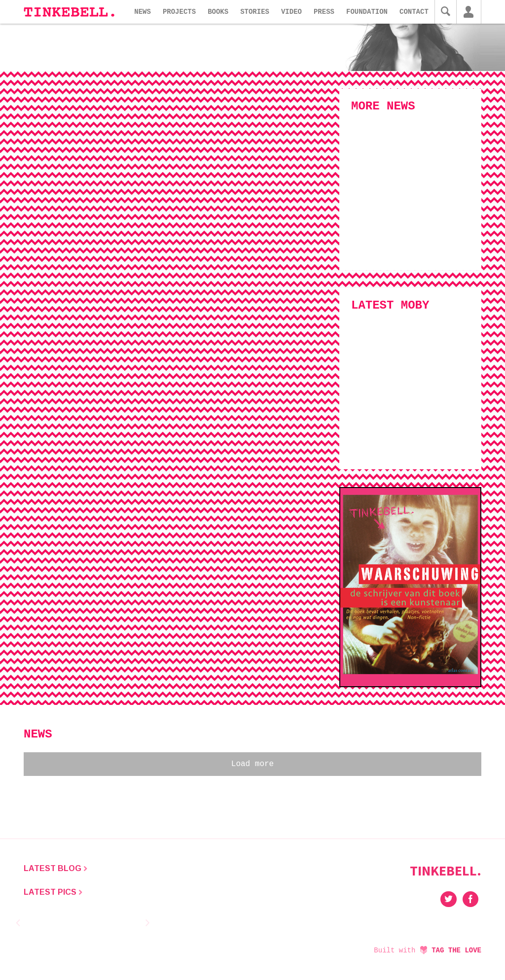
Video (291, 12)
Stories (255, 12)
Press (324, 12)
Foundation (367, 12)
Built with (428, 950)
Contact (414, 12)
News (143, 12)
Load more (252, 764)
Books (218, 12)
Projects (179, 12)
